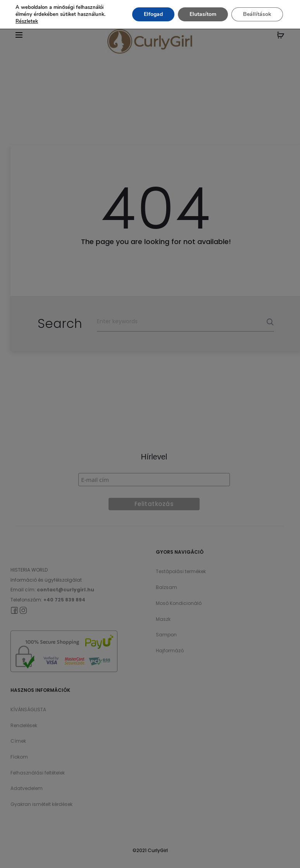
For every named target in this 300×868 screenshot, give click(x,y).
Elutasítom (203, 14)
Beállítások (257, 14)
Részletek (27, 21)
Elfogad (153, 14)
